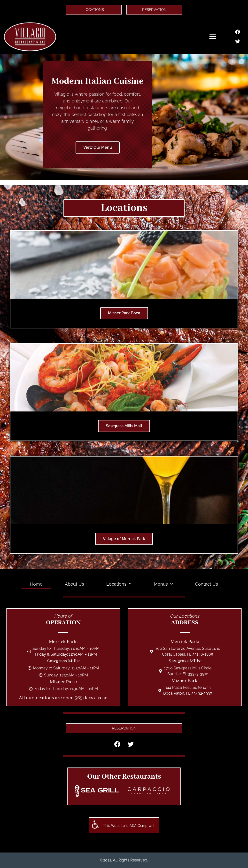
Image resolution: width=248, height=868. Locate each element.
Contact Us (207, 584)
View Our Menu (98, 147)
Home (36, 584)
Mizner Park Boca (124, 313)
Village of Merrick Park (124, 539)
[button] (213, 37)
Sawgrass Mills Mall (124, 426)
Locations (119, 584)
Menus (163, 584)
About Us (74, 584)
